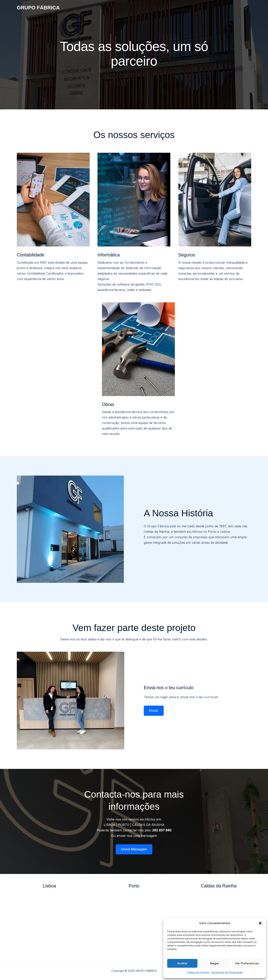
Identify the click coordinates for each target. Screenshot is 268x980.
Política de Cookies (198, 972)
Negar (215, 963)
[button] (260, 923)
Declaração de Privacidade (227, 972)
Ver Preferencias (247, 963)
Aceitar (182, 963)
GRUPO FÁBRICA (38, 8)
